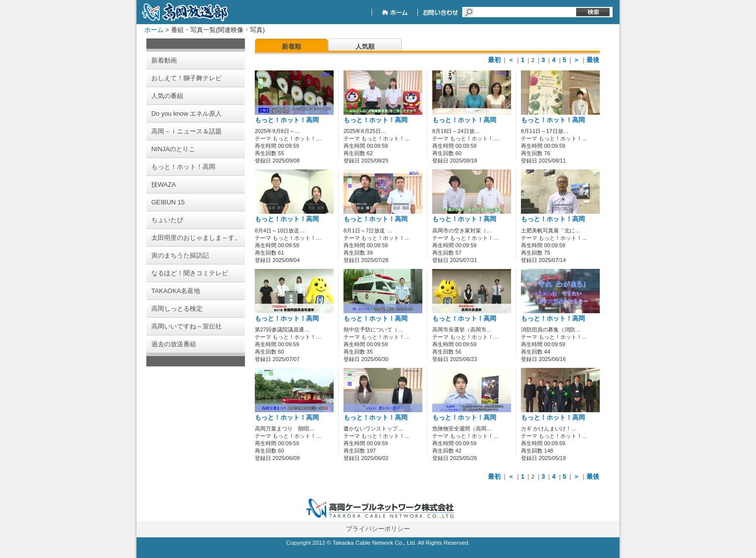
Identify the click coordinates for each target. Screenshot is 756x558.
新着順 (292, 47)
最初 (494, 60)
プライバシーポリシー (378, 529)
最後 (593, 60)
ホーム (154, 30)
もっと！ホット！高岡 (287, 120)
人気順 (365, 47)
